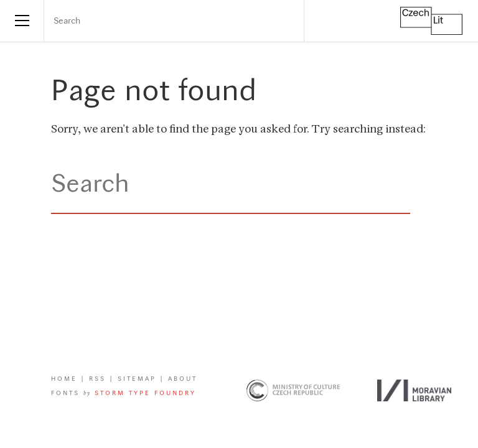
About (183, 379)
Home (64, 379)
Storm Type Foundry (145, 394)
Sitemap (137, 379)
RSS (97, 379)
